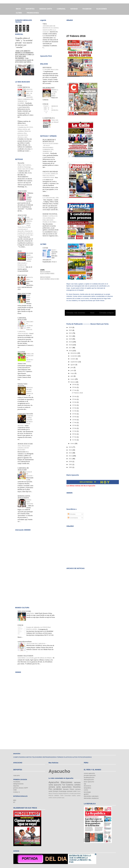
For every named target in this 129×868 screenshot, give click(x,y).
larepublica (87, 788)
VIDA (45, 24)
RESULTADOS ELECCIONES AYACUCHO (50, 278)
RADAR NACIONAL (50, 214)
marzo (73, 379)
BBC (15, 800)
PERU (20, 251)
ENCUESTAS (22, 275)
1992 (71, 464)
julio (72, 367)
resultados (17, 782)
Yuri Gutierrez (68, 785)
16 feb (75, 425)
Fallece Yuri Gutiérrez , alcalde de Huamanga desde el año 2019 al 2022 (26, 167)
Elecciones (67, 782)
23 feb (75, 405)
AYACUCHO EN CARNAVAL (36, 643)
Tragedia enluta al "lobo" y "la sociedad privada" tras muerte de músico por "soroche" (24, 43)
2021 (71, 336)
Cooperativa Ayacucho (25, 414)
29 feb (75, 384)
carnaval (70, 791)
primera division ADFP (21, 788)
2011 (71, 459)
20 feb (75, 414)
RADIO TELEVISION (25, 656)
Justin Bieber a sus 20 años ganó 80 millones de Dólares (35, 658)
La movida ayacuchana (74, 794)
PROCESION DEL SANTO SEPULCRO (30, 391)
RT (14, 802)
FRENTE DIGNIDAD (50, 172)
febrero (73, 382)
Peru (50, 789)
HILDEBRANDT (49, 88)
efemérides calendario (91, 796)
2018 (71, 345)
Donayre (56, 791)
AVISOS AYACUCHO (25, 444)
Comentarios (73, 518)
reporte (54, 250)
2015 (71, 447)
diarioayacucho (89, 780)
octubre (73, 359)
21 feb (75, 411)
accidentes (58, 789)
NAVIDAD (74, 9)
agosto (73, 365)
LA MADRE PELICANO (50, 70)
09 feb (75, 434)
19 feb (75, 417)
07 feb (75, 437)
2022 (71, 333)
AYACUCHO (22, 191)
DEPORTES (30, 9)
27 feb (75, 390)
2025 (71, 330)
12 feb (75, 431)
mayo (72, 373)
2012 (71, 456)
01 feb (75, 440)
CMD (15, 790)
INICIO (18, 9)
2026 (71, 327)
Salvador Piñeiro (69, 789)
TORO (62, 796)
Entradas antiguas (107, 313)
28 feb (75, 387)
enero (73, 443)
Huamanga (63, 791)
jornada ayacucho (90, 775)
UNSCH (45, 104)
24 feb (75, 402)
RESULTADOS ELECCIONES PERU (47, 273)
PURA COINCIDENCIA (24, 86)
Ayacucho (21, 163)
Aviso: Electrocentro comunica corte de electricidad (24, 448)
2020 (71, 339)
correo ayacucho (89, 773)
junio (72, 370)
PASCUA (51, 796)
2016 (71, 351)
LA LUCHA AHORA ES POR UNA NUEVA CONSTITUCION (50, 176)
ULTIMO (19, 13)
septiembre (74, 362)
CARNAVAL (61, 9)
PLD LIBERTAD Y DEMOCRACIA (49, 141)
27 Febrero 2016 (76, 36)
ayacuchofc (21, 352)
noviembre (74, 356)
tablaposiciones (18, 784)
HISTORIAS (47, 68)
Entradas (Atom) (95, 319)
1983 (71, 467)
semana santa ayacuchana (60, 787)
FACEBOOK (87, 9)
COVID (45, 248)
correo (86, 790)
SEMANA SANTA (46, 9)
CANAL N (17, 792)
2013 (71, 453)
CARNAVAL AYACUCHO (22, 319)
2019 (71, 342)
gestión (86, 794)
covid (75, 791)
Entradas (72, 514)
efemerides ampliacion (91, 798)
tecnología (87, 792)
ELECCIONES (102, 9)
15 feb (75, 428)
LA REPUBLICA (49, 118)
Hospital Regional (63, 794)
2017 (71, 348)
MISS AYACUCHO (24, 294)
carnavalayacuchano (25, 642)
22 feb (75, 408)
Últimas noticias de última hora (24, 122)
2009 (71, 461)
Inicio (92, 313)
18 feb (75, 420)
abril (72, 376)
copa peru (17, 775)
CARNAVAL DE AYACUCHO (23, 469)
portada (59, 798)
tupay (63, 798)
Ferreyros (55, 794)
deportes (16, 786)
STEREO (46, 196)
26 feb (75, 396)
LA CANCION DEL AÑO (51, 198)
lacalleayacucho (89, 777)
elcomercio (87, 786)
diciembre (74, 353)
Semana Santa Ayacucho (22, 385)
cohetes (77, 785)
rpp (85, 784)
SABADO (57, 796)
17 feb (75, 422)
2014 (71, 450)
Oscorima (77, 787)
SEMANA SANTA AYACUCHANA (24, 497)
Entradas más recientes (76, 313)
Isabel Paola (30, 613)
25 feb (75, 399)
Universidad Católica (70, 796)
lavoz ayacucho (89, 782)
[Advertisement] (93, 26)
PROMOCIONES (33, 13)
